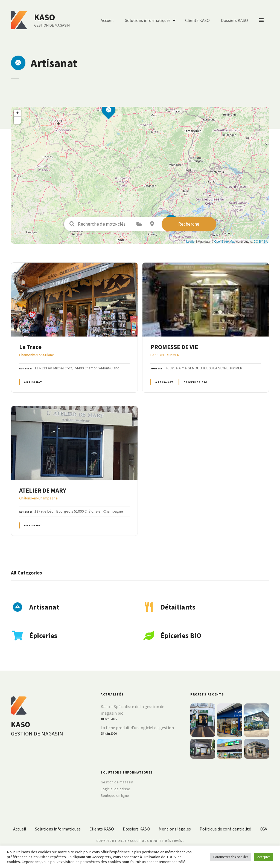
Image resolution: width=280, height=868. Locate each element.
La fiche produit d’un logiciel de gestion (137, 728)
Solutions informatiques (148, 20)
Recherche (189, 224)
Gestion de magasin (117, 782)
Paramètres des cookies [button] (231, 857)
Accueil (108, 20)
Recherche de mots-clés (72, 224)
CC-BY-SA (261, 242)
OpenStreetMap (225, 242)
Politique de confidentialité (225, 829)
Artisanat (33, 382)
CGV (263, 829)
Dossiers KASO (235, 20)
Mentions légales (175, 829)
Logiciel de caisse (115, 789)
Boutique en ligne (115, 795)
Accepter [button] (264, 857)
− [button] (17, 120)
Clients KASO (198, 20)
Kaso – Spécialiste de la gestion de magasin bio (132, 710)
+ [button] (17, 113)
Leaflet (191, 242)
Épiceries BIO (196, 382)
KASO (45, 17)
